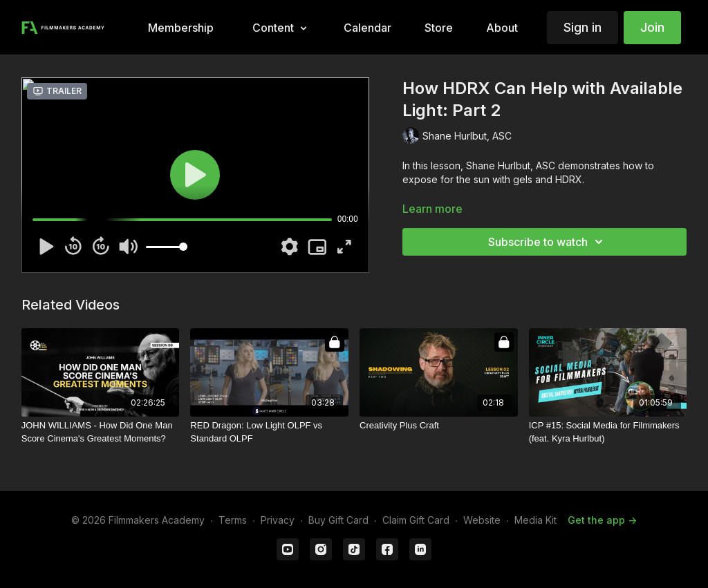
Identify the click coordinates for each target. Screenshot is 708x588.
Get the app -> (602, 520)
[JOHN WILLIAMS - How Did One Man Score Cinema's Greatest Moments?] (101, 432)
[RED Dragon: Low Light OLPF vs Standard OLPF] (269, 432)
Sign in (583, 27)
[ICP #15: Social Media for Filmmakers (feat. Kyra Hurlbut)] (608, 432)
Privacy (278, 520)
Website (482, 520)
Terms (233, 520)
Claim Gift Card (416, 520)
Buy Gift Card (338, 520)
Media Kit (535, 520)
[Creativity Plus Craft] (439, 426)
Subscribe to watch (548, 242)
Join (652, 27)
